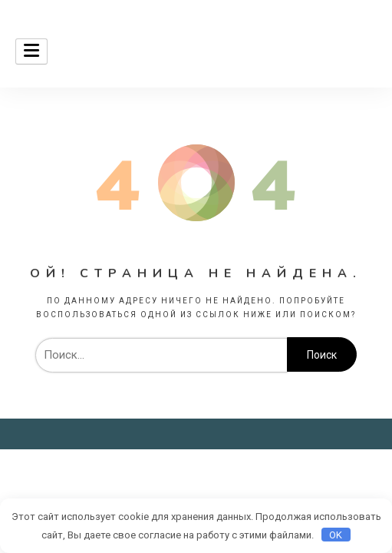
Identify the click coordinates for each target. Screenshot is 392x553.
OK (336, 535)
